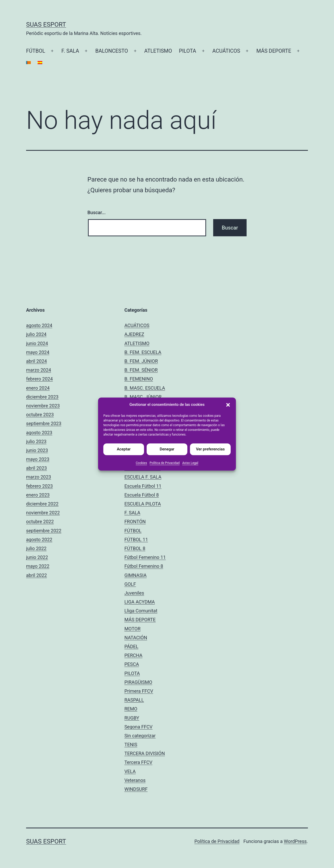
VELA (130, 771)
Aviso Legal (190, 463)
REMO (131, 709)
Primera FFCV (139, 691)
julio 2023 (36, 441)
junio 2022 (37, 557)
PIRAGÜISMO (138, 682)
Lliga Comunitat (141, 611)
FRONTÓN (135, 522)
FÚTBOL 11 (136, 540)
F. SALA (70, 51)
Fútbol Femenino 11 (145, 557)
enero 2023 (38, 495)
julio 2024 (36, 334)
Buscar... (97, 212)
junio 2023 (37, 450)
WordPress (295, 841)
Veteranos (135, 780)
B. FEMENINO (139, 379)
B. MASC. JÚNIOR (143, 397)
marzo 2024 (39, 370)
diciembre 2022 (42, 504)
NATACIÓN (136, 638)
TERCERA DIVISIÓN (145, 753)
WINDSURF (136, 789)
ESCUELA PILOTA (143, 504)
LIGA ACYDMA (140, 602)
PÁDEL (132, 646)
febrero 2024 (39, 379)
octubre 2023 (40, 415)
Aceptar (124, 449)
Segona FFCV (139, 727)
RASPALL (134, 700)
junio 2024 (37, 343)
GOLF (130, 584)
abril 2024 (37, 361)
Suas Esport (46, 25)
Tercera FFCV (138, 762)
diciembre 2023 (42, 397)
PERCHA (133, 655)
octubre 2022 (40, 522)
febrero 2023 (39, 486)
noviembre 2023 (43, 406)
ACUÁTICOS (226, 51)
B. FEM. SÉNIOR (141, 370)
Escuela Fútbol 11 (143, 486)
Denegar (167, 449)
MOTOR (133, 629)
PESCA (132, 664)
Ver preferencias (210, 449)
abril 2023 (37, 468)
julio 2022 (36, 548)
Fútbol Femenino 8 (144, 566)
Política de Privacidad (165, 463)
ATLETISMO (158, 51)
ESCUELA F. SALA (143, 477)
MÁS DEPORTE (274, 51)
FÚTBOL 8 (135, 548)
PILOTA (188, 51)
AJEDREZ (134, 334)
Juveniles (134, 593)
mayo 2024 (38, 352)
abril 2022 (37, 575)
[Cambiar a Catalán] (28, 63)
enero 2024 (38, 388)
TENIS (131, 745)
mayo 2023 (38, 459)
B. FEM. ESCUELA (143, 352)
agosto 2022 (39, 540)
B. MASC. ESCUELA (145, 388)
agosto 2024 (39, 325)
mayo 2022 (38, 566)
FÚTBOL (36, 51)
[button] (228, 405)
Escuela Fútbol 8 (142, 495)
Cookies (141, 463)
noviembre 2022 (43, 513)
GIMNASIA (136, 575)
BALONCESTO (112, 51)
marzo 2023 (39, 477)
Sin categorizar (140, 736)
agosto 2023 (39, 433)
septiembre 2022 (44, 531)
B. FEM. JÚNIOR (141, 361)
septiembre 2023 (44, 423)
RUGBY (132, 718)
